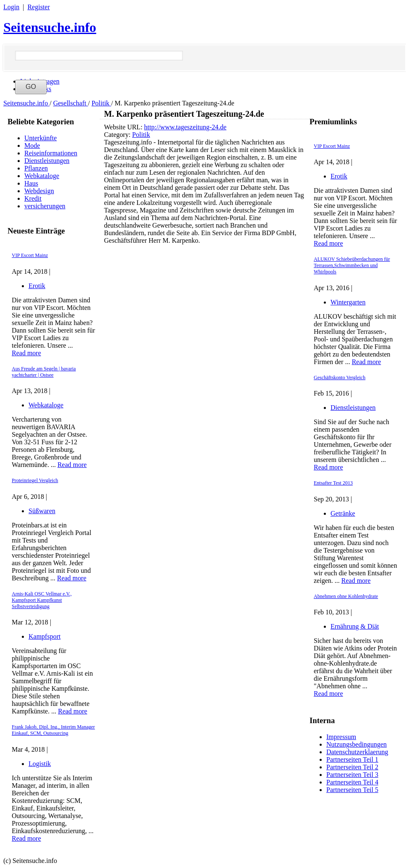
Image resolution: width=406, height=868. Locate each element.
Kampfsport (44, 636)
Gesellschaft (71, 103)
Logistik (40, 764)
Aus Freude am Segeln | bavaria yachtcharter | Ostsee (44, 372)
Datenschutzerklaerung (357, 752)
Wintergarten (348, 302)
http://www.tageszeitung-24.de (185, 127)
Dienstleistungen (47, 161)
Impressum (341, 737)
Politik (101, 103)
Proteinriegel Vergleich (35, 480)
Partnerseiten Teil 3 (352, 775)
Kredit (33, 198)
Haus (31, 183)
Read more (26, 353)
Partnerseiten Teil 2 (352, 767)
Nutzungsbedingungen (357, 744)
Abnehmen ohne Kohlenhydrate (346, 596)
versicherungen (45, 206)
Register (38, 7)
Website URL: (124, 127)
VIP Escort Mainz (30, 255)
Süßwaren (42, 511)
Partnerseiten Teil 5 (352, 790)
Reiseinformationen (51, 153)
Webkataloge (42, 176)
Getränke (343, 513)
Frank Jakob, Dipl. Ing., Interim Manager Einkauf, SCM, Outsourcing (53, 730)
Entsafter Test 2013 (333, 483)
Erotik (37, 286)
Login (11, 7)
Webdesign (39, 191)
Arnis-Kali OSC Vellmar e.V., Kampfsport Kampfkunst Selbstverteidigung (42, 600)
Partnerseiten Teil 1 (352, 759)
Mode (32, 146)
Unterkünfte (40, 138)
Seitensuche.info (50, 27)
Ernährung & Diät (355, 626)
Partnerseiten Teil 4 (352, 782)
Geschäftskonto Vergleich (340, 378)
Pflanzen (36, 168)
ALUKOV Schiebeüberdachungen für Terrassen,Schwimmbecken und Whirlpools (352, 265)
